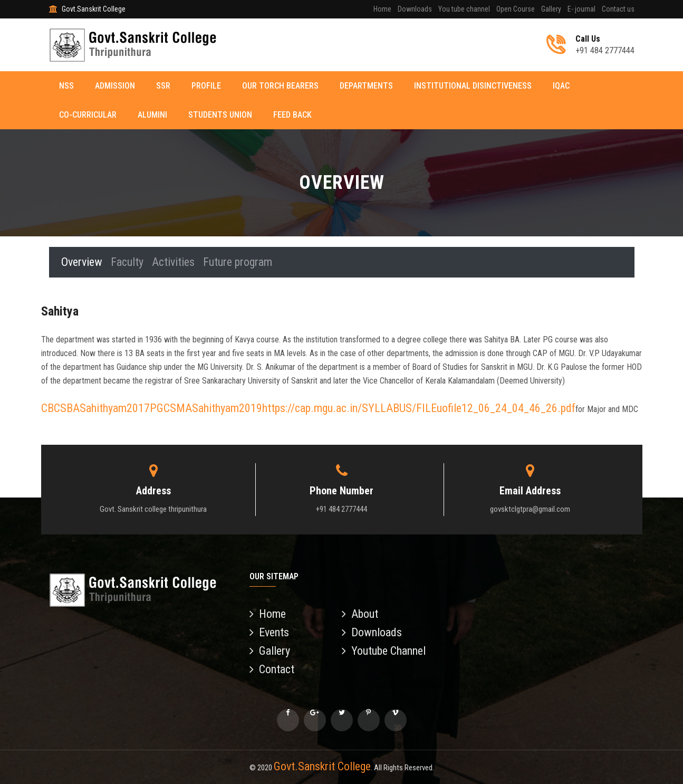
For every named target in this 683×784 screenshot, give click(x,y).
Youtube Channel (384, 651)
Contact (272, 669)
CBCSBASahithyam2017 (95, 408)
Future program (238, 262)
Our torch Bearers (281, 86)
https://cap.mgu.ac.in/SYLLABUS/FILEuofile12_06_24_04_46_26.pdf (419, 408)
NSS (67, 86)
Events (269, 632)
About (360, 614)
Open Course (516, 9)
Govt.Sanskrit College (322, 766)
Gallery (551, 9)
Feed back (293, 115)
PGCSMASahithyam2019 (206, 408)
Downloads (415, 9)
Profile (207, 86)
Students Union (221, 115)
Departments (367, 86)
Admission (116, 86)
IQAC (562, 86)
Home (382, 9)
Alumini (153, 115)
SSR (164, 86)
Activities (174, 262)
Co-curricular (88, 115)
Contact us (618, 9)
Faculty (128, 262)
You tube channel (464, 9)
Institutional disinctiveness (473, 86)
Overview (82, 262)
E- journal (581, 9)
